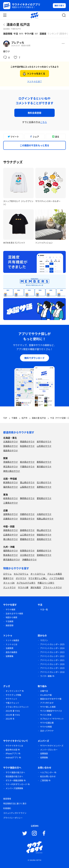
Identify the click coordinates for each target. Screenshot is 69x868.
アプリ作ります (47, 703)
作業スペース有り (46, 583)
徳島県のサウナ (44, 535)
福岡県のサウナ (11, 550)
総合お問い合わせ (48, 776)
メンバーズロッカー (49, 750)
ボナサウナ (21, 578)
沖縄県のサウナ (29, 559)
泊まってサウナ (47, 731)
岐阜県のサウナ (11, 498)
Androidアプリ (12, 758)
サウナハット (11, 699)
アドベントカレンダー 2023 (52, 652)
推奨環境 (7, 799)
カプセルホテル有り (26, 583)
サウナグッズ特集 (13, 695)
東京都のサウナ (44, 466)
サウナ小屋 (23, 587)
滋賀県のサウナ (11, 514)
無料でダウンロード (34, 358)
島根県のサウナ (27, 530)
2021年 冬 (10, 719)
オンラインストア (13, 691)
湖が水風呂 (36, 587)
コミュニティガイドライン (15, 813)
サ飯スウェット (12, 703)
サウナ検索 (10, 610)
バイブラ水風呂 (57, 578)
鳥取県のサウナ (11, 530)
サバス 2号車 (46, 715)
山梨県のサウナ (27, 487)
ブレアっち (18, 42)
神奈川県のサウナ (12, 471)
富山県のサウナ (27, 482)
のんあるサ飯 (46, 695)
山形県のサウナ (44, 446)
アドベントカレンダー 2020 (52, 664)
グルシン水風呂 (55, 574)
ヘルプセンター (47, 772)
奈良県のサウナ (27, 519)
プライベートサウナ (52, 587)
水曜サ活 (44, 691)
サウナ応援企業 (47, 723)
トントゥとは (11, 644)
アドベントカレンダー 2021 (52, 660)
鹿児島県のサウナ (12, 559)
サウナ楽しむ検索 (48, 707)
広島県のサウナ (11, 535)
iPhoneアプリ (12, 754)
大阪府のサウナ (44, 514)
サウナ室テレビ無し (38, 578)
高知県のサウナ (44, 539)
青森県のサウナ (27, 441)
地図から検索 (11, 617)
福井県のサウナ (11, 487)
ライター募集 (46, 676)
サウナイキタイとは (14, 746)
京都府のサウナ (27, 514)
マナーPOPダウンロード (16, 784)
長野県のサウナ (44, 487)
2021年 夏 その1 (13, 711)
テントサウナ (10, 587)
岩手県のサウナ (44, 441)
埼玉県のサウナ (11, 466)
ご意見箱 (44, 780)
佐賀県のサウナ (27, 550)
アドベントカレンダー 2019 (52, 668)
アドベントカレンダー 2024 (52, 648)
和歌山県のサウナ (45, 519)
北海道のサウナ (11, 441)
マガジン (44, 640)
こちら (44, 122)
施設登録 (10, 625)
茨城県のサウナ (11, 462)
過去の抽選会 (11, 652)
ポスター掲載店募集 (14, 780)
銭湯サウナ (8, 578)
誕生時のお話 (11, 750)
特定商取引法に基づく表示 (15, 804)
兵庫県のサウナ (11, 519)
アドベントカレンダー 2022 (52, 656)
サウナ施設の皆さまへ (15, 772)
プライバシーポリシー (13, 818)
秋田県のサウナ (27, 446)
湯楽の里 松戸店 (18, 24)
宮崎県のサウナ (44, 555)
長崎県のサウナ (44, 550)
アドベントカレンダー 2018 (52, 672)
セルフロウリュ (21, 574)
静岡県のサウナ (27, 498)
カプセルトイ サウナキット (52, 719)
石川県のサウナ (44, 482)
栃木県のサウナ (27, 462)
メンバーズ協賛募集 (14, 788)
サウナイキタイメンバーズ (52, 746)
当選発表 (10, 648)
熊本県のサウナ (11, 555)
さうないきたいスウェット (17, 707)
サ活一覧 (44, 610)
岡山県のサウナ (44, 530)
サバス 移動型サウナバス (51, 711)
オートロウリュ (38, 574)
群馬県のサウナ (44, 462)
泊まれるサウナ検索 (14, 614)
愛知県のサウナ (44, 498)
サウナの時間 (46, 727)
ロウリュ (7, 574)
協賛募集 (10, 656)
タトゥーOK (9, 583)
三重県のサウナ (11, 503)
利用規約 (7, 808)
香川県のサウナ (11, 539)
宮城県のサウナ (11, 446)
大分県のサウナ (27, 555)
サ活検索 (10, 621)
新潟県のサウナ (11, 482)
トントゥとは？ (35, 81)
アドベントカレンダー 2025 (52, 644)
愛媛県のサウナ (27, 539)
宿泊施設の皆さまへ (14, 776)
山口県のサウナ (27, 535)
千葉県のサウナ (27, 466)
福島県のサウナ (11, 450)
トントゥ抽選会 (12, 640)
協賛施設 (44, 754)
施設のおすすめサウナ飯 (51, 699)
